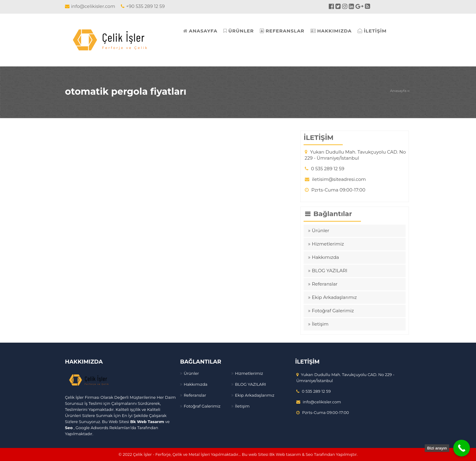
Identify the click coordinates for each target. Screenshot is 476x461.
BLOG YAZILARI (330, 271)
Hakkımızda (325, 257)
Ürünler (320, 230)
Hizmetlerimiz (328, 244)
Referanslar (325, 284)
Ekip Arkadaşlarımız (334, 297)
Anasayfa (398, 91)
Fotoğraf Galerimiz (333, 311)
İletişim (320, 324)
